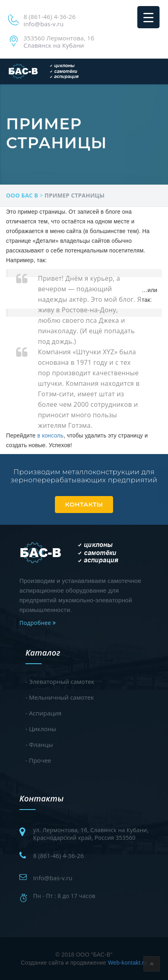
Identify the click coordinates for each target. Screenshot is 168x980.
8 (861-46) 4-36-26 (58, 856)
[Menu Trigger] (148, 17)
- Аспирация (43, 713)
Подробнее (38, 623)
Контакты (84, 504)
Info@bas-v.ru (53, 878)
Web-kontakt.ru (127, 963)
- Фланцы (39, 744)
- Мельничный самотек (60, 697)
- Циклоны (41, 729)
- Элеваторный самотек (60, 681)
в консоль (50, 435)
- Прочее (38, 760)
